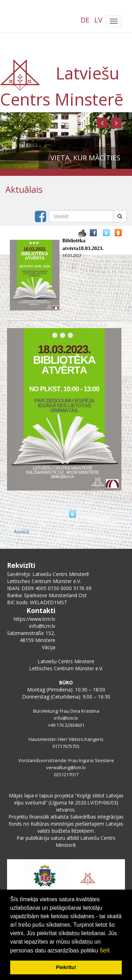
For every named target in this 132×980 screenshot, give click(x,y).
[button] (102, 123)
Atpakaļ (21, 532)
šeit (105, 950)
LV (98, 20)
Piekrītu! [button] (66, 967)
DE (85, 20)
